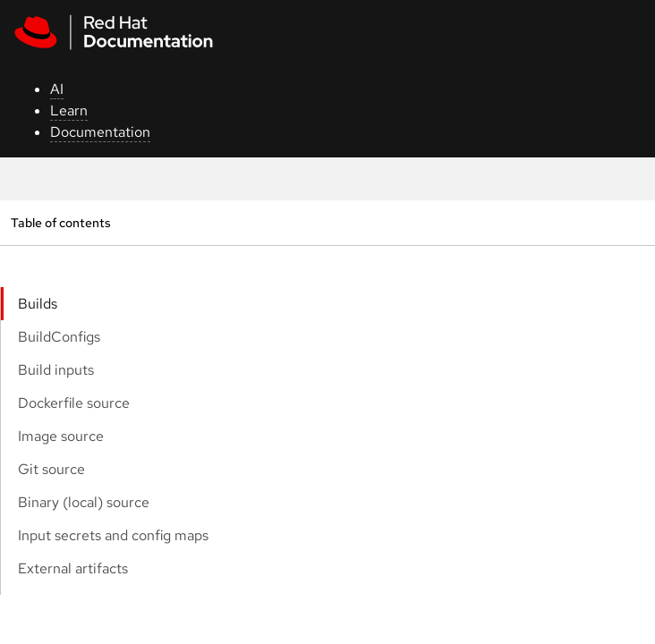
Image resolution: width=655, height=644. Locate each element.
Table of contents (60, 222)
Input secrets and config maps (113, 535)
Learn (69, 110)
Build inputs (56, 370)
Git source (51, 469)
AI (57, 89)
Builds (38, 304)
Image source (61, 436)
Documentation (100, 132)
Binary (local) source (84, 502)
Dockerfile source (74, 403)
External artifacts (73, 568)
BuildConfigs (59, 337)
